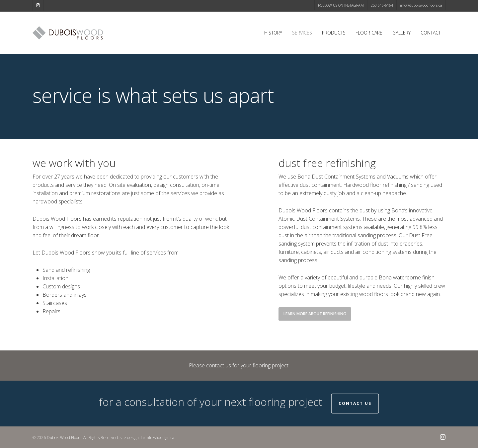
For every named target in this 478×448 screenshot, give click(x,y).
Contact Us (355, 403)
